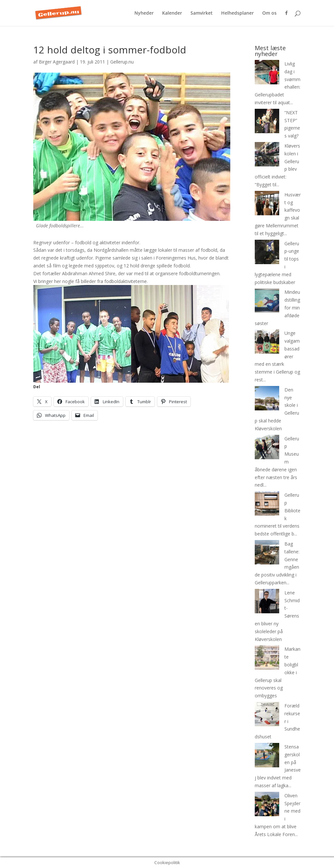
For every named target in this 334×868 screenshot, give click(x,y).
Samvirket (202, 13)
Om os (269, 13)
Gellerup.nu (122, 62)
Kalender (172, 13)
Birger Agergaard (57, 62)
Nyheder (144, 13)
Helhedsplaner (237, 13)
